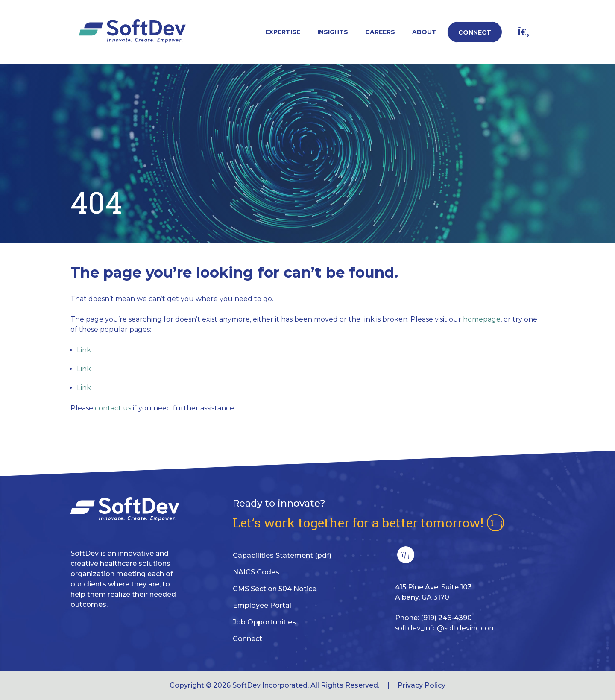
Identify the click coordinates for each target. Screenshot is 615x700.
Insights (333, 32)
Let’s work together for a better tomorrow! (368, 523)
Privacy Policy (422, 685)
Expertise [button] (283, 32)
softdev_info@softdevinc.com (445, 628)
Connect (475, 32)
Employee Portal (262, 605)
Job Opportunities (264, 622)
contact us (113, 408)
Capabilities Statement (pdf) (282, 555)
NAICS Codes (256, 572)
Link (84, 350)
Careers (380, 32)
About (424, 32)
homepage (482, 319)
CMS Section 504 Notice (275, 589)
